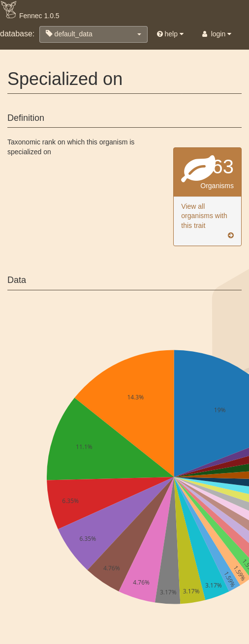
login (216, 34)
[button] (93, 34)
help (170, 34)
